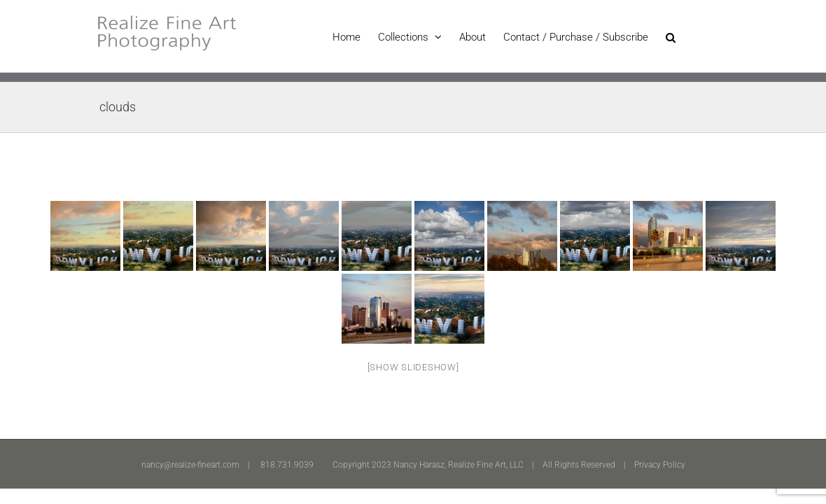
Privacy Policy (660, 465)
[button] (688, 36)
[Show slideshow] (413, 367)
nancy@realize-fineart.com (190, 465)
